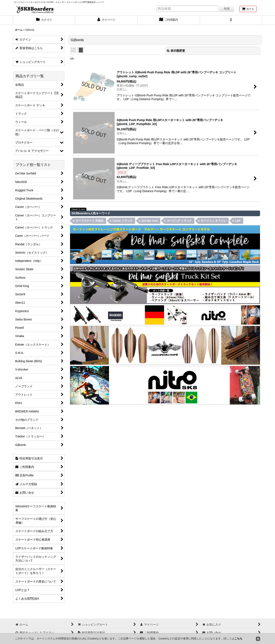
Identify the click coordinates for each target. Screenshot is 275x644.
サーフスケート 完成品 (90, 221)
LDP (238, 221)
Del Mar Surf (150, 221)
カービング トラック (179, 221)
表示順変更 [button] (176, 51)
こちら (238, 638)
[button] (231, 20)
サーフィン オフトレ (213, 221)
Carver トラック (123, 221)
